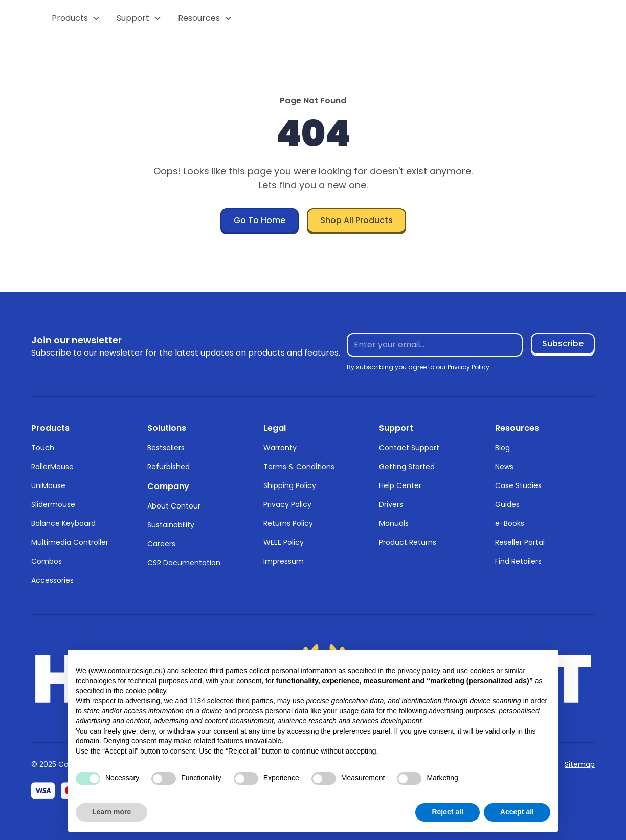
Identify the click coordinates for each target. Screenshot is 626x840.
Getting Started (407, 467)
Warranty (280, 448)
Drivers (391, 504)
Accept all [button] (517, 812)
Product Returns (408, 542)
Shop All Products (356, 220)
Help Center (400, 485)
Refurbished (169, 467)
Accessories (52, 580)
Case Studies (518, 485)
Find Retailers (518, 561)
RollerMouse (52, 467)
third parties (254, 701)
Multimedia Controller (70, 542)
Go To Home (260, 220)
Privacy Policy (287, 504)
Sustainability (171, 525)
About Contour (174, 506)
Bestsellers (166, 448)
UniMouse (48, 485)
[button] (76, 18)
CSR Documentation (184, 563)
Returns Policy (288, 523)
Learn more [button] (111, 812)
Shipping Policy (290, 485)
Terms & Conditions (299, 467)
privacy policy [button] (419, 671)
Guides (507, 504)
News (504, 467)
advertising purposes (462, 711)
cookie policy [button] (146, 691)
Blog (502, 448)
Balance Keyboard (63, 523)
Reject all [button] (447, 812)
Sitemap (580, 764)
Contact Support (409, 448)
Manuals (394, 523)
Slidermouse (53, 504)
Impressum (284, 561)
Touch (43, 448)
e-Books (510, 523)
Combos (47, 561)
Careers (161, 544)
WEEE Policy (284, 542)
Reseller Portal (520, 542)
